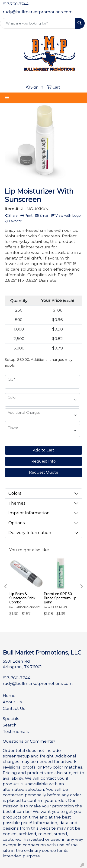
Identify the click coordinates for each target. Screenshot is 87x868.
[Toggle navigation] (7, 98)
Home (9, 695)
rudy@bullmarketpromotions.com (38, 12)
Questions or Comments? (29, 741)
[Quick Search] (37, 23)
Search (10, 725)
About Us (12, 702)
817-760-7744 (16, 4)
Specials (11, 718)
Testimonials (16, 731)
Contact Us (14, 708)
